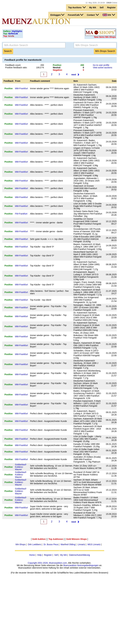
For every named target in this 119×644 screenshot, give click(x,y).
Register (111, 7)
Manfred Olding (68, 544)
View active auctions (103, 68)
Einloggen (57, 15)
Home (32, 555)
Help (39, 555)
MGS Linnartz (94, 544)
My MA (93, 7)
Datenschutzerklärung (79, 555)
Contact (93, 15)
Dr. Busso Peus (51, 544)
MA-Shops (21, 544)
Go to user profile (101, 65)
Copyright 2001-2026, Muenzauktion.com (47, 563)
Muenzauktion (70, 565)
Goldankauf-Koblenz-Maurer (21, 467)
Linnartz (81, 544)
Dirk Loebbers (34, 544)
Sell (102, 7)
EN (109, 15)
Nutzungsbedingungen (88, 565)
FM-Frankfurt (21, 214)
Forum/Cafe (76, 15)
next (74, 74)
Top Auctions (77, 7)
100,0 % (40, 68)
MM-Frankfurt (21, 88)
